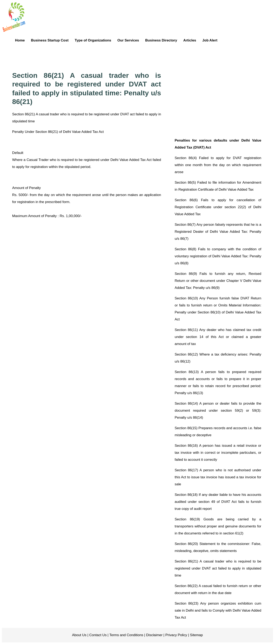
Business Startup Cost (50, 40)
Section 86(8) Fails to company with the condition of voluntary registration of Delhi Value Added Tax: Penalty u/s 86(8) (218, 256)
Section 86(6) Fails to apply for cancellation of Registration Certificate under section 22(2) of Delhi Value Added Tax (218, 207)
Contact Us (98, 635)
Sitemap (196, 635)
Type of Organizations (93, 40)
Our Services (128, 40)
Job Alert (210, 40)
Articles (190, 40)
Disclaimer (154, 635)
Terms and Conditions (126, 635)
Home (20, 40)
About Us (79, 635)
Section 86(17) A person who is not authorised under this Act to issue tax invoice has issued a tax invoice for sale (218, 477)
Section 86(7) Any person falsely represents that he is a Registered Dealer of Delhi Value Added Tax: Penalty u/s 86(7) (218, 232)
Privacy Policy (176, 635)
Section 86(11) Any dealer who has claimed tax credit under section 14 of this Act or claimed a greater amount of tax (218, 337)
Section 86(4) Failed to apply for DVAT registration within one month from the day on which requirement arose (218, 165)
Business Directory (161, 40)
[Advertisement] (147, 57)
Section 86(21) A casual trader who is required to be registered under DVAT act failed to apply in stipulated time (218, 568)
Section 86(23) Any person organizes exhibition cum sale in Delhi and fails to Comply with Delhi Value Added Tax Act (218, 610)
